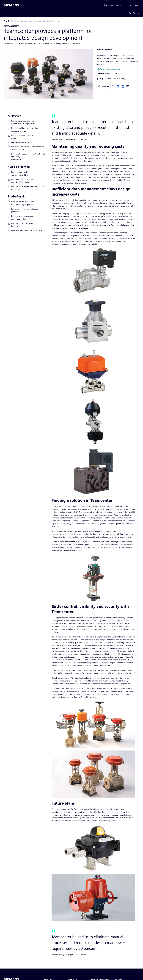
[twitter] (113, 87)
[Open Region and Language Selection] (113, 5)
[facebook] (118, 87)
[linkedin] (123, 87)
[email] (128, 87)
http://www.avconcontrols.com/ (108, 69)
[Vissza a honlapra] (5, 21)
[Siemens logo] (11, 5)
